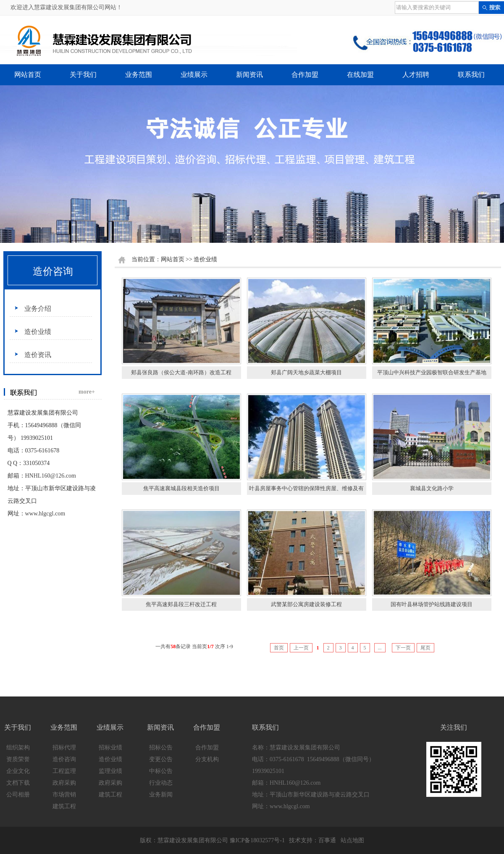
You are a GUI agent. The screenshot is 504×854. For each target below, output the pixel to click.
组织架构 (18, 748)
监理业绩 (110, 771)
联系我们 (471, 75)
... (380, 648)
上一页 (301, 648)
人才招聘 (416, 75)
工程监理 (64, 771)
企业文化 (18, 771)
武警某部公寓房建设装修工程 (306, 604)
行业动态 (161, 783)
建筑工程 (64, 806)
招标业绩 (110, 748)
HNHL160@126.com (51, 476)
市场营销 (64, 795)
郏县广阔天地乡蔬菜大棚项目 (306, 372)
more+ (87, 392)
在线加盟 (360, 75)
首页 (279, 648)
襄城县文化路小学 (432, 488)
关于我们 (83, 75)
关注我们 (454, 727)
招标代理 (64, 748)
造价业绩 (38, 332)
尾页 (425, 648)
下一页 (403, 648)
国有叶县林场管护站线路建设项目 (432, 604)
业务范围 (139, 75)
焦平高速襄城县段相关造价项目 (181, 488)
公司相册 (18, 795)
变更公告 (161, 759)
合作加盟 (305, 75)
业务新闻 (161, 795)
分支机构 (207, 759)
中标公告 (161, 771)
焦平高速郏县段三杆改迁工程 (181, 604)
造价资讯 (38, 355)
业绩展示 (194, 75)
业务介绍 (38, 309)
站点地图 (352, 840)
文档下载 (18, 783)
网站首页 (28, 75)
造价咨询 (53, 271)
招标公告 (161, 748)
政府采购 (64, 783)
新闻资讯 (249, 75)
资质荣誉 (18, 759)
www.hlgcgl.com (45, 514)
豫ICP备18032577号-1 (257, 840)
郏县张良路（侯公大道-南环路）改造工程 (181, 372)
